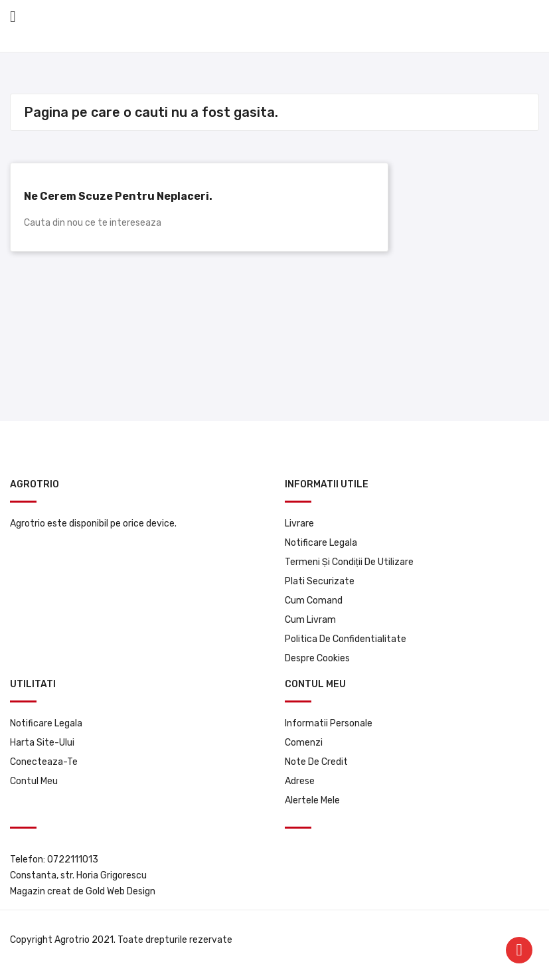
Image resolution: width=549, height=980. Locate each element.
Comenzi (304, 743)
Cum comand (314, 601)
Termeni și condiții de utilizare (349, 562)
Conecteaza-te (44, 762)
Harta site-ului (42, 743)
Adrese (300, 781)
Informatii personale (329, 723)
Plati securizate (320, 581)
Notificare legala (321, 543)
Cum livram (310, 620)
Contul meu (34, 781)
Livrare (299, 524)
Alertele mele (312, 800)
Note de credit (316, 762)
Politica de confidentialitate (346, 639)
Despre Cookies (317, 658)
